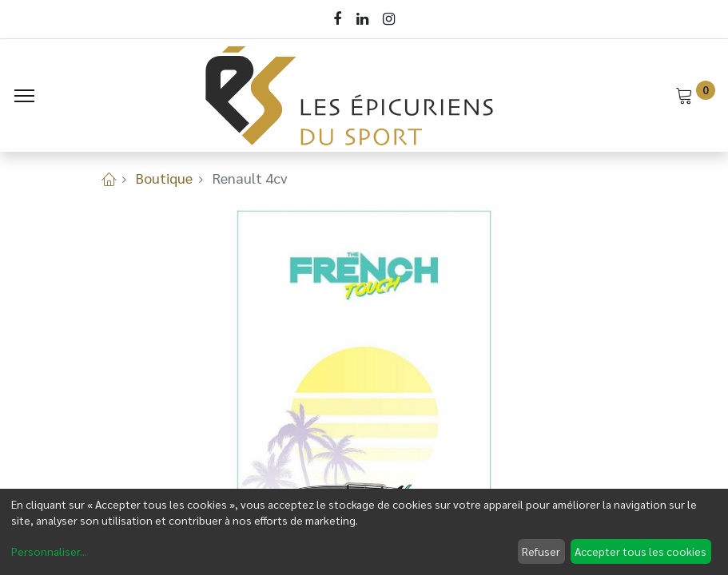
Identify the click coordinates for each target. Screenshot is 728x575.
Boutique (164, 178)
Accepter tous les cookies (640, 551)
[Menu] (24, 96)
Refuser (541, 551)
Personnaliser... (49, 551)
